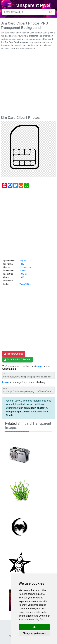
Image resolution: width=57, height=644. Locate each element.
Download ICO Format (17, 360)
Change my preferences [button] (34, 633)
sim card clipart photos (32, 408)
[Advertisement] (28, 83)
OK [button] (34, 627)
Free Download (14, 354)
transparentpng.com (17, 412)
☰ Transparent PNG (29, 5)
